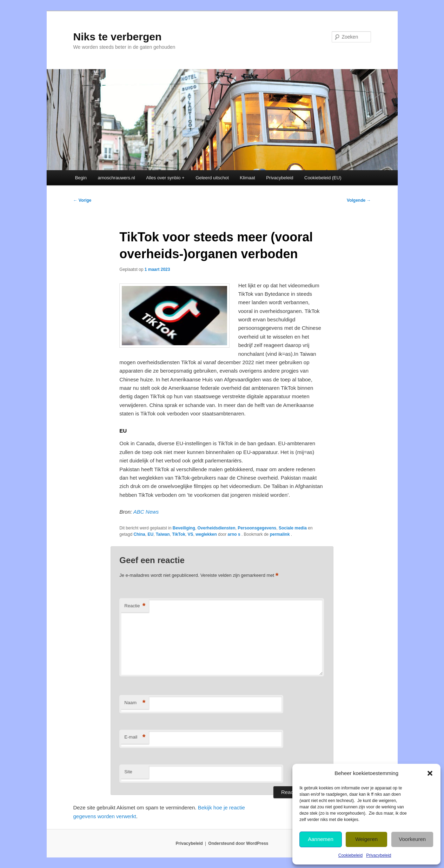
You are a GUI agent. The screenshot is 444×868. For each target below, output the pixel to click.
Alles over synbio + (165, 178)
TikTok (179, 534)
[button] (430, 773)
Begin (81, 178)
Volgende (359, 200)
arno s (235, 534)
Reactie (135, 606)
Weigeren (366, 839)
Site (128, 772)
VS (190, 534)
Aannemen (321, 839)
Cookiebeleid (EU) (323, 178)
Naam (135, 703)
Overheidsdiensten (216, 528)
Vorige (82, 200)
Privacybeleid (379, 855)
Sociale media (293, 528)
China (139, 534)
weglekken (206, 534)
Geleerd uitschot (212, 178)
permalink (280, 534)
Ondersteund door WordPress (238, 843)
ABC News (146, 512)
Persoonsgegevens (257, 528)
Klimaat (247, 178)
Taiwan (163, 534)
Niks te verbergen (118, 37)
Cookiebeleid (350, 855)
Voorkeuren (412, 839)
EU (150, 534)
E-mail (135, 737)
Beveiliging (184, 528)
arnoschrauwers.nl (116, 178)
